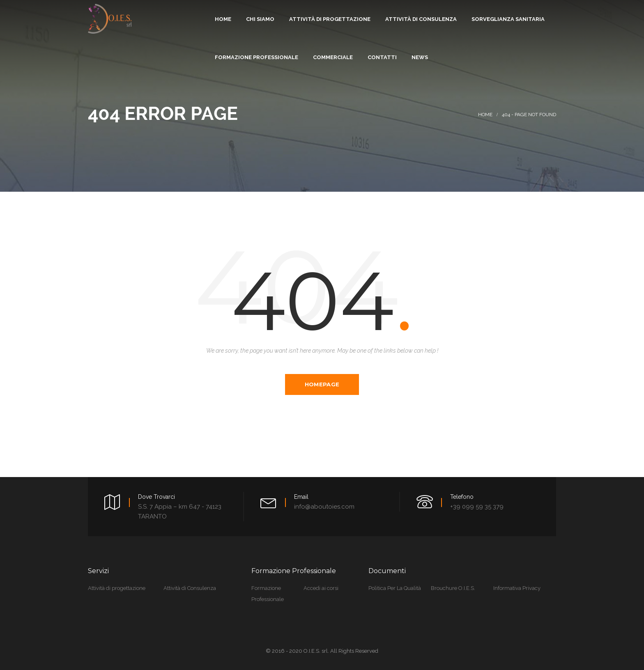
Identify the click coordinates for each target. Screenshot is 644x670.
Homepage (322, 384)
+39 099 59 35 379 (477, 507)
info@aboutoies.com (324, 507)
